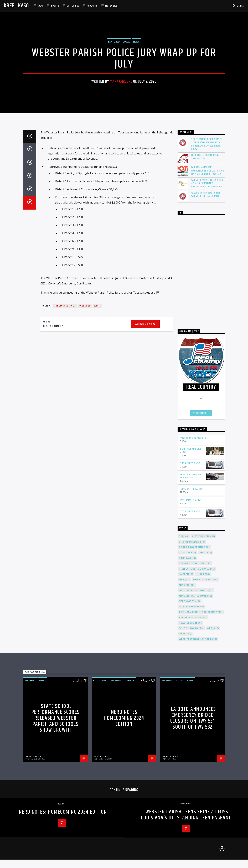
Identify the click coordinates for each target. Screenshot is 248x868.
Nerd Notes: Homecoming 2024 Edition (205, 297)
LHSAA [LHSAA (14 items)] (203, 714)
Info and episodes (201, 553)
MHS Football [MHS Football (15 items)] (205, 719)
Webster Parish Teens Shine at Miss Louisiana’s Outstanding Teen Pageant (207, 323)
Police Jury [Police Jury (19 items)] (212, 752)
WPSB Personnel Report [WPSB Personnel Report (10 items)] (198, 779)
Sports (55, 6)
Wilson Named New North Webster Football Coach (206, 334)
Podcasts (92, 6)
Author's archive (145, 464)
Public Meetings (65, 445)
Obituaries (73, 6)
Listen (238, 6)
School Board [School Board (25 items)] (191, 768)
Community (100, 820)
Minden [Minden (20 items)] (187, 725)
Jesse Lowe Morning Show (191, 590)
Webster (85, 445)
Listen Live (111, 6)
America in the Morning (193, 577)
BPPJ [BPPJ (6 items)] (184, 676)
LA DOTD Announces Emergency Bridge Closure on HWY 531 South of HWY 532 (208, 310)
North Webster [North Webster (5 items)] (191, 746)
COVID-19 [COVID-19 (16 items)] (188, 692)
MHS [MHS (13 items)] (184, 719)
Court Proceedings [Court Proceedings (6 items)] (194, 687)
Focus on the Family (191, 629)
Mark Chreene (121, 146)
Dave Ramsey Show (190, 640)
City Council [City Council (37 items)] (203, 676)
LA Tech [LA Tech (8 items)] (186, 714)
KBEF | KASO (16, 6)
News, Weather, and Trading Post (191, 616)
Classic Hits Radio (190, 603)
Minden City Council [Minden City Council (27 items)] (196, 730)
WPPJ (97, 445)
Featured (114, 106)
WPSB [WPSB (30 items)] (185, 773)
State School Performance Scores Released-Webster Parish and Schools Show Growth (207, 284)
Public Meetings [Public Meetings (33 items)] (193, 757)
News (136, 106)
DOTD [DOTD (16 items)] (206, 692)
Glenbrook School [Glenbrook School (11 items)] (195, 703)
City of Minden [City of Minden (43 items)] (192, 681)
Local (40, 6)
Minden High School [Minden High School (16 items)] (196, 736)
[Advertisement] (201, 409)
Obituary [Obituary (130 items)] (189, 752)
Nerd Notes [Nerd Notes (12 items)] (190, 741)
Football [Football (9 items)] (187, 698)
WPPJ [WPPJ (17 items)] (213, 768)
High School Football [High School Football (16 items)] (197, 708)
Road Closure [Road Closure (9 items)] (190, 763)
